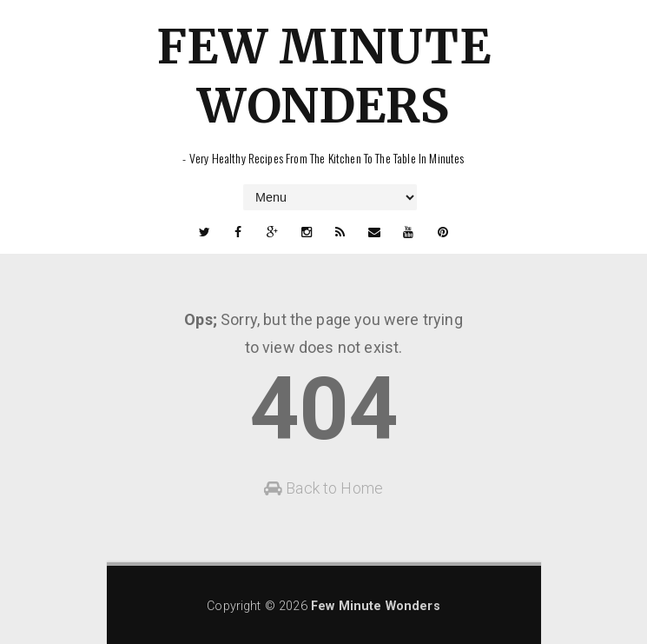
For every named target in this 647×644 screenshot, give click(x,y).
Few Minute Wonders (323, 76)
